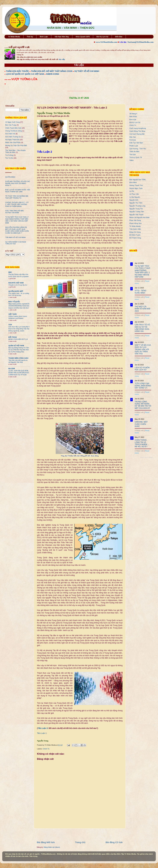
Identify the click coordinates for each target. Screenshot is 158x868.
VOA (10, 325)
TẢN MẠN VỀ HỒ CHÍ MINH (15, 237)
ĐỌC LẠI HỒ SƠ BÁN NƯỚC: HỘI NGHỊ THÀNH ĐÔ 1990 (18, 191)
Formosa (133, 140)
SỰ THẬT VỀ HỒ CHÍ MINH (87, 71)
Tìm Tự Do (9, 158)
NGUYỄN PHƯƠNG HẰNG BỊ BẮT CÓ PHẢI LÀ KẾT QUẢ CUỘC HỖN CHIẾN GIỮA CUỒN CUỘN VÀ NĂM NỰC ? (17, 230)
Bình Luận (44, 37)
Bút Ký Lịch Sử (102, 37)
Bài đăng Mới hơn (46, 842)
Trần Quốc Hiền (135, 229)
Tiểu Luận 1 (42, 733)
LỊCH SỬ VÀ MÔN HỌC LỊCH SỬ (142, 369)
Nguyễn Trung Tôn (136, 209)
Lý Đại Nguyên (135, 197)
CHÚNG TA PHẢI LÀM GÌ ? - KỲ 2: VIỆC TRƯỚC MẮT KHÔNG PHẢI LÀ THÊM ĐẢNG (17, 204)
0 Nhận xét (139, 281)
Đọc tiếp (62, 59)
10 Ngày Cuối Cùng (12, 122)
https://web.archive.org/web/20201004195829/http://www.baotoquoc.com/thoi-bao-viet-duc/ (19, 306)
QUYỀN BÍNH (10, 177)
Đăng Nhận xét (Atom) (52, 847)
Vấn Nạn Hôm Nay (62, 37)
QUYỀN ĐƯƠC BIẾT (16, 291)
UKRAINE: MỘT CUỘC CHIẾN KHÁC (141, 424)
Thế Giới (133, 155)
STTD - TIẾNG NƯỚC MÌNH (140, 292)
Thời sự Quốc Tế (136, 157)
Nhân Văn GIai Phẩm (13, 142)
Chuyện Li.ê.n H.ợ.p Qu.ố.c (18, 285)
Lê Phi (132, 191)
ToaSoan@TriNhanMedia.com (140, 42)
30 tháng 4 (133, 114)
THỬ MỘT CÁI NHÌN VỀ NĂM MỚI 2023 (142, 309)
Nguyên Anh (134, 200)
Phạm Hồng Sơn (136, 223)
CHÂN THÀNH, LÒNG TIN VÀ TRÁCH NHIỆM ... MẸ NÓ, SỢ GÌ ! (142, 443)
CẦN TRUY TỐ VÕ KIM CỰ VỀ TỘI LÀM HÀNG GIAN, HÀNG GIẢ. (142, 328)
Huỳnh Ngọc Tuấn (136, 188)
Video (131, 160)
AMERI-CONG (52, 74)
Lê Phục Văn (134, 194)
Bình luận (133, 120)
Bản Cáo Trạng (11, 125)
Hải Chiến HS (10, 134)
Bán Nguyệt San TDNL (138, 180)
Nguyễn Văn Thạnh (136, 215)
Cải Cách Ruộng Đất (137, 134)
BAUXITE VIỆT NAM (16, 283)
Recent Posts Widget (146, 457)
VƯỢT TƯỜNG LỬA (24, 79)
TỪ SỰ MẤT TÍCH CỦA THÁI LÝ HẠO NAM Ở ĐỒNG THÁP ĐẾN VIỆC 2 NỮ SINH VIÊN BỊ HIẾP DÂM (17, 220)
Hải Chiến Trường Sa (13, 137)
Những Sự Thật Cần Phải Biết (16, 145)
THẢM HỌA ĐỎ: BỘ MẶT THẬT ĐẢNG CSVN (52, 71)
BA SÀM (12, 369)
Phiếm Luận (134, 146)
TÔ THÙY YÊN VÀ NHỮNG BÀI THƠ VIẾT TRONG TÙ (17, 197)
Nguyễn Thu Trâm (136, 203)
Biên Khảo (133, 116)
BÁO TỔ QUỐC (14, 302)
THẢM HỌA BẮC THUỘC (18, 71)
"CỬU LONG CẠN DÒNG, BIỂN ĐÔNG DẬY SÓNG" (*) (143, 386)
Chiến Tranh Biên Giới (13, 128)
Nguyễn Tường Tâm (137, 212)
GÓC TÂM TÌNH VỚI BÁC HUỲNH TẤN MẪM (15, 212)
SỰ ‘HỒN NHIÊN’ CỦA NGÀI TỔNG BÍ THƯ (16, 243)
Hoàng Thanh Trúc (136, 185)
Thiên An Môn (134, 152)
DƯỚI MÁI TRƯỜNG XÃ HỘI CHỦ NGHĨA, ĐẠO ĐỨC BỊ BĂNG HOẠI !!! (18, 183)
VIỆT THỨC (13, 314)
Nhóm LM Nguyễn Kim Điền (139, 217)
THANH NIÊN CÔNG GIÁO (18, 358)
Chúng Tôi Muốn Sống (14, 131)
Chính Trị (46, 749)
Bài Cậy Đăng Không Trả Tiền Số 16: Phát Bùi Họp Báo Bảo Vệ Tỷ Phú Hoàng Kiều (19, 350)
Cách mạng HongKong (138, 128)
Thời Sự (30, 37)
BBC (10, 272)
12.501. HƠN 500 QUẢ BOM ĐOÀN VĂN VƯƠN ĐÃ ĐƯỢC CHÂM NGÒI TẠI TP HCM (19, 373)
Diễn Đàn (119, 37)
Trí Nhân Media (14, 37)
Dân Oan (133, 137)
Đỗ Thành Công (135, 238)
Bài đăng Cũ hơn (114, 842)
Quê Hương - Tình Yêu (138, 149)
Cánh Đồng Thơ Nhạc (137, 131)
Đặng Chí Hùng (135, 232)
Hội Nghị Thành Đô (12, 140)
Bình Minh (133, 182)
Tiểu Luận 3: (43, 728)
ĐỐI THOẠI (13, 337)
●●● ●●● (8, 80)
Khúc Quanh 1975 (83, 37)
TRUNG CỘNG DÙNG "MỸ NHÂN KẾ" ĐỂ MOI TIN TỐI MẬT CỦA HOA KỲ (143, 405)
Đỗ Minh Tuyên (135, 235)
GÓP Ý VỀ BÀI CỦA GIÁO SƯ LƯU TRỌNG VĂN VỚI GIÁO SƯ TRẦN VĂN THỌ (143, 349)
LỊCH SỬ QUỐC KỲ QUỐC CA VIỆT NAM (25, 74)
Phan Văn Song (135, 220)
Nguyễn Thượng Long (137, 206)
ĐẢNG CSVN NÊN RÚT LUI (18, 339)
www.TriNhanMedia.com (106, 42)
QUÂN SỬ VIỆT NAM (16, 346)
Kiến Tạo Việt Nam (136, 143)
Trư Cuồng (9, 155)
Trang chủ (80, 842)
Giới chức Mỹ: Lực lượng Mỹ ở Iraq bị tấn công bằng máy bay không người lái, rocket (19, 329)
